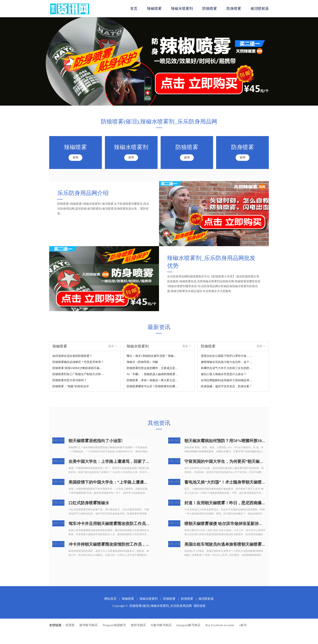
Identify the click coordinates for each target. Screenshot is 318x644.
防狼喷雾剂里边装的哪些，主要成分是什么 (153, 368)
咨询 (75, 157)
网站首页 (110, 599)
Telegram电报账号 (114, 625)
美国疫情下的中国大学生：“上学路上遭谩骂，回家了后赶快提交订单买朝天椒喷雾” (144, 482)
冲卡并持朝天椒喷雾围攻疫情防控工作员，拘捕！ (113, 544)
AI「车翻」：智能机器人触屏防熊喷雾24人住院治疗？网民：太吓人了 (153, 374)
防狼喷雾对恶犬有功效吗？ (70, 380)
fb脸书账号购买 (161, 625)
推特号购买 (138, 625)
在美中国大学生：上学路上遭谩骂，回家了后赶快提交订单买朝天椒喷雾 (134, 461)
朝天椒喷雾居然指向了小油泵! (96, 441)
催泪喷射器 (260, 9)
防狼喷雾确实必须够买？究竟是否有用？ (78, 362)
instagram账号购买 (188, 625)
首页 (134, 9)
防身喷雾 (234, 9)
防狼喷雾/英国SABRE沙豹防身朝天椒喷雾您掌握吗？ (78, 368)
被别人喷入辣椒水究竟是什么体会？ (224, 374)
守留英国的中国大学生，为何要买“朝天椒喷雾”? (228, 461)
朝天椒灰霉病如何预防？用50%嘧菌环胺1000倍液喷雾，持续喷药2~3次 (248, 441)
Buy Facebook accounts (220, 625)
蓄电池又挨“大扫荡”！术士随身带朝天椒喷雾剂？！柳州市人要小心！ (247, 482)
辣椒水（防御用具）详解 (142, 362)
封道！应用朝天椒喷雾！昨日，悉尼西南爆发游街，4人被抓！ (240, 503)
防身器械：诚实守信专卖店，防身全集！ (227, 386)
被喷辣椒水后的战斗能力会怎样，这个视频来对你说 (227, 362)
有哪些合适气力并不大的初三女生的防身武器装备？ (227, 368)
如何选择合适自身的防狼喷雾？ (72, 356)
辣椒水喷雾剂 (182, 9)
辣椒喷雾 (154, 9)
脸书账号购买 (88, 625)
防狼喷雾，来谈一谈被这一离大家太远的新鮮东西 (153, 380)
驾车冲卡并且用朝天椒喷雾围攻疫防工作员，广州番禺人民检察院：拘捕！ (136, 524)
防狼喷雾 (210, 9)
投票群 (70, 625)
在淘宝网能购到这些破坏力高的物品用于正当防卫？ (227, 380)
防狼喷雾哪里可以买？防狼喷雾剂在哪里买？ (153, 386)
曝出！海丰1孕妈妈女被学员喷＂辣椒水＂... (153, 356)
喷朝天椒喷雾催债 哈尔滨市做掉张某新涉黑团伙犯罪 (232, 524)
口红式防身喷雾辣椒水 (89, 503)
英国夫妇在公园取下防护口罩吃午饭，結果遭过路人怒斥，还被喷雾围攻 (227, 356)
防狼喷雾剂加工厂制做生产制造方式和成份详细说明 (78, 374)
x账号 (243, 625)
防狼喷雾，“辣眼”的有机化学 (71, 386)
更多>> (113, 346)
